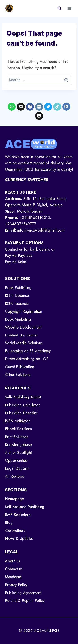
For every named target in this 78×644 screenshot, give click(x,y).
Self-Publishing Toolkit (23, 397)
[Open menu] (69, 8)
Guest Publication (20, 367)
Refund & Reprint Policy (25, 601)
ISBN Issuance (17, 296)
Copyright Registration (24, 311)
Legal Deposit (17, 468)
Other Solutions (18, 375)
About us (12, 561)
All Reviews (14, 476)
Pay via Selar (16, 262)
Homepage (14, 499)
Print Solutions (17, 437)
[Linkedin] (66, 107)
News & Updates (19, 538)
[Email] (21, 107)
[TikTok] (57, 107)
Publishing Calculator (22, 405)
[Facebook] (30, 107)
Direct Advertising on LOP (27, 359)
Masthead (13, 577)
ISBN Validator (17, 421)
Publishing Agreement (23, 593)
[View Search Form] (59, 8)
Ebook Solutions (18, 429)
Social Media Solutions (24, 343)
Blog (9, 523)
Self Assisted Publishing (25, 507)
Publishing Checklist (21, 413)
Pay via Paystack (19, 255)
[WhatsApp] (12, 107)
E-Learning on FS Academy (28, 351)
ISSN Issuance (17, 303)
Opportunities (16, 460)
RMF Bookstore (18, 515)
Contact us (14, 569)
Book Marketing (18, 319)
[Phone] (39, 116)
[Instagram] (39, 107)
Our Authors (15, 530)
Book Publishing (18, 288)
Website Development (23, 327)
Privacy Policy (16, 585)
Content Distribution (21, 335)
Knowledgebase (18, 445)
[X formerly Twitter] (48, 107)
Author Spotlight (18, 453)
